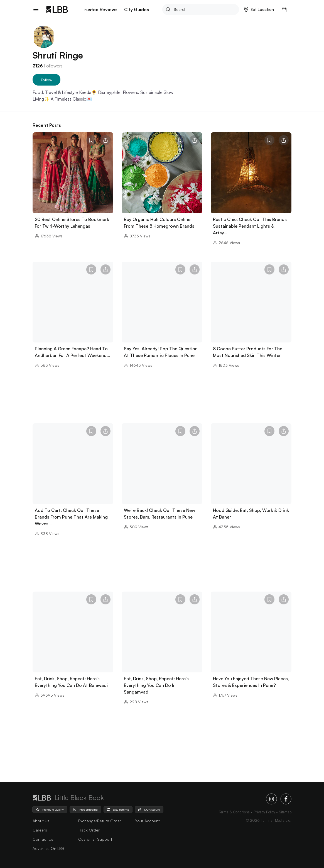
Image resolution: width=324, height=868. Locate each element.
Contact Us (43, 839)
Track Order (89, 830)
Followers (48, 66)
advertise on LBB (48, 848)
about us (41, 821)
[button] (259, 9)
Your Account (147, 821)
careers (40, 830)
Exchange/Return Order (100, 821)
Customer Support (95, 839)
